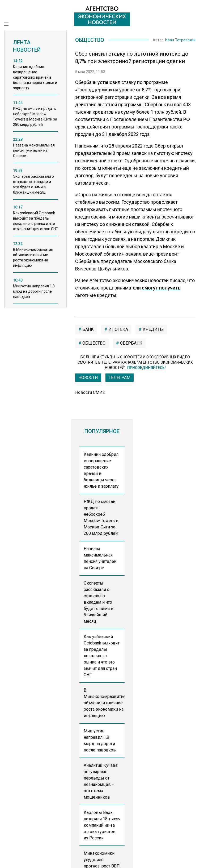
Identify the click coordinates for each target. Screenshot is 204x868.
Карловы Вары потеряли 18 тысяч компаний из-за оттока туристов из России (102, 825)
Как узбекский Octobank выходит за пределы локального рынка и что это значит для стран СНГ (102, 656)
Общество (90, 40)
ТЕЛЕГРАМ (120, 378)
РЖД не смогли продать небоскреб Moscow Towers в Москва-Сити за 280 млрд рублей (101, 517)
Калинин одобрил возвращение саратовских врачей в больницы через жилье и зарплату (101, 470)
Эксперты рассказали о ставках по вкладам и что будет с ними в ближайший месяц (99, 602)
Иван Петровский (180, 40)
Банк (88, 329)
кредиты (153, 329)
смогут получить (161, 288)
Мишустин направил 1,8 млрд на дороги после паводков (100, 740)
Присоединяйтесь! (146, 368)
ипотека (118, 329)
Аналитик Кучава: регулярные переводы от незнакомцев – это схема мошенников (101, 781)
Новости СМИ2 (90, 392)
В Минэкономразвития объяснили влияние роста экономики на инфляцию (104, 703)
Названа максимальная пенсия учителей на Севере (100, 558)
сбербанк (131, 343)
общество (93, 343)
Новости (88, 378)
